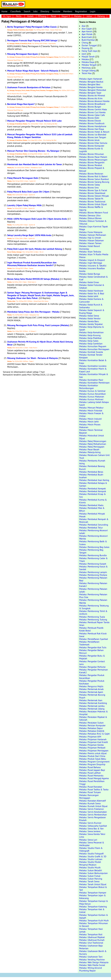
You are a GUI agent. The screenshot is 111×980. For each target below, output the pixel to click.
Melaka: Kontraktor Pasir (91, 380)
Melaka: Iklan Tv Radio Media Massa (94, 256)
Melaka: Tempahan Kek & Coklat (92, 911)
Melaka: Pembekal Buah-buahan (91, 476)
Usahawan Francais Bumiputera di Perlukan (29, 87)
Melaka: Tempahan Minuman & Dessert (94, 925)
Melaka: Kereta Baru (89, 321)
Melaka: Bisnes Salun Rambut (94, 179)
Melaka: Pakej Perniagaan (92, 447)
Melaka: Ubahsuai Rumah (92, 940)
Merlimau (86, 68)
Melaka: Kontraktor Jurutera (93, 366)
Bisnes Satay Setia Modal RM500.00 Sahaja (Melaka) (33, 279)
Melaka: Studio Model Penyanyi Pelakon (90, 863)
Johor (89, 16)
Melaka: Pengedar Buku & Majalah (92, 657)
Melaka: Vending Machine (92, 960)
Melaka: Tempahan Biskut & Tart (93, 888)
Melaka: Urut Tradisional (91, 943)
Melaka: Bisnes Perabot (91, 165)
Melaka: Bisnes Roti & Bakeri (93, 176)
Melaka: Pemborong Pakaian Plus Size (93, 596)
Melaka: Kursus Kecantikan (92, 394)
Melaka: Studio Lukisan (91, 859)
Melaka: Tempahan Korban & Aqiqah (94, 916)
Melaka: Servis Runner (90, 823)
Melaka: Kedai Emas (89, 282)
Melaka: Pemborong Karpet (93, 564)
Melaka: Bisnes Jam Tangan (93, 137)
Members (68, 11)
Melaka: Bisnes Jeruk (89, 140)
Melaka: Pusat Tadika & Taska (94, 789)
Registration (81, 11)
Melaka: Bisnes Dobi (89, 118)
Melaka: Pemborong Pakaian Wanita (93, 601)
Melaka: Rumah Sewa (90, 803)
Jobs (35, 11)
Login (93, 11)
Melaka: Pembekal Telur (91, 528)
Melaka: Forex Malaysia (91, 232)
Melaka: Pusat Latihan (90, 773)
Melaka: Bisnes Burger (90, 107)
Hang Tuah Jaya (89, 51)
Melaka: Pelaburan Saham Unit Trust (94, 456)
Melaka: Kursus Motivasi (91, 399)
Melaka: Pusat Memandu (91, 775)
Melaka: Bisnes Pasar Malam (93, 157)
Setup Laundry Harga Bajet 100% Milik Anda (29, 235)
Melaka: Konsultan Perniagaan (94, 349)
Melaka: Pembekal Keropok (93, 491)
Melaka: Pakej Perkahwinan (93, 444)
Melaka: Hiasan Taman (90, 243)
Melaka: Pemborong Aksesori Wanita (93, 537)
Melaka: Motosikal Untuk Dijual (92, 437)
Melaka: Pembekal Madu (91, 505)
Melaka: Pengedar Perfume (92, 667)
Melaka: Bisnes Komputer (92, 146)
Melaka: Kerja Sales (89, 341)
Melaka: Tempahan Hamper (93, 893)
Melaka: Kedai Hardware (91, 291)
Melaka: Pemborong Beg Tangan (91, 551)
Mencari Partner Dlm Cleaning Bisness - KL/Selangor (33, 151)
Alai (84, 26)
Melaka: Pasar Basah (89, 449)
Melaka (78, 16)
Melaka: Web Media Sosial (92, 965)
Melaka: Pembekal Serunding (94, 525)
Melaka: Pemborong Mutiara (93, 575)
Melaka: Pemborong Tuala (92, 617)
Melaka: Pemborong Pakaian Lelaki (93, 590)
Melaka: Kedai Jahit (89, 296)
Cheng (85, 43)
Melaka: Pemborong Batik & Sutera (93, 543)
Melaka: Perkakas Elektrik (92, 731)
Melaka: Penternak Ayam (91, 692)
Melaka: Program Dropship (92, 764)
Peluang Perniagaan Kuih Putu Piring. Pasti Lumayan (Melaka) (38, 325)
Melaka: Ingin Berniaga (91, 263)
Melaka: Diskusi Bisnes (90, 218)
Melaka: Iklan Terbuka (90, 252)
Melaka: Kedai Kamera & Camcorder (91, 300)
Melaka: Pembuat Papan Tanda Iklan (94, 624)
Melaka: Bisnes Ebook (90, 121)
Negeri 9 (66, 16)
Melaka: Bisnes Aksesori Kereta (94, 101)
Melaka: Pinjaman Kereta (91, 745)
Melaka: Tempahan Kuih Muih (94, 920)
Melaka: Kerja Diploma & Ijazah (92, 328)
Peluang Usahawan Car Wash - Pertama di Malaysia (33, 358)
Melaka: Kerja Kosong (90, 335)
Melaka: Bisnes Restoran (91, 174)
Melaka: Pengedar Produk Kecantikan (92, 677)
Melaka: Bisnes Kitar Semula (93, 143)
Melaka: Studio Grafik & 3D (93, 856)
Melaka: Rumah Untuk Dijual (93, 806)
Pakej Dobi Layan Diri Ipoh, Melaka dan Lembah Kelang (35, 249)
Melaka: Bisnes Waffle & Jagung (91, 208)
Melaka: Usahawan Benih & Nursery (93, 952)
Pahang (101, 16)
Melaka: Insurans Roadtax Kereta (92, 270)
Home (4, 11)
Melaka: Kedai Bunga (90, 274)
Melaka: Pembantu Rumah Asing (92, 462)
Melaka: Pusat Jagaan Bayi (92, 770)
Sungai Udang (89, 70)
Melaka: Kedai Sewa (89, 316)
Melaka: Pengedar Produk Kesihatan (92, 682)
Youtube (56, 11)
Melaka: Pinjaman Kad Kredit (94, 742)
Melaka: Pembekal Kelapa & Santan (93, 484)
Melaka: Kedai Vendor (90, 318)
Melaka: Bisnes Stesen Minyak (94, 196)
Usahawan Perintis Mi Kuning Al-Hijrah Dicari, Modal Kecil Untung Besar (40, 343)
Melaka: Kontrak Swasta (91, 352)
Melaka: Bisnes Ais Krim (91, 98)
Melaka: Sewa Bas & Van (91, 829)
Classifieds (16, 11)
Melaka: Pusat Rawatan (91, 787)
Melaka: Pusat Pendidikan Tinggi (92, 783)
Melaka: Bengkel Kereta (91, 87)
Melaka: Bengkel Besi (90, 84)
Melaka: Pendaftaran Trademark (89, 643)
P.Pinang (42, 16)
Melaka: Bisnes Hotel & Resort (94, 132)
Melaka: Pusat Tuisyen (90, 792)
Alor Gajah (87, 29)
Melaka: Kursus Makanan (92, 397)
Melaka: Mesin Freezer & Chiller (91, 415)
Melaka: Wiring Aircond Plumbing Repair (91, 969)
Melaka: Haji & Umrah (90, 238)
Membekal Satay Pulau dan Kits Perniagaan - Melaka (33, 312)
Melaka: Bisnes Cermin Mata (93, 109)
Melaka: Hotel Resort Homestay (90, 247)
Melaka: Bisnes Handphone (93, 126)
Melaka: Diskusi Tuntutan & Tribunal (93, 222)
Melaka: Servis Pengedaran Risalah (92, 819)
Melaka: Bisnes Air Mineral (92, 95)
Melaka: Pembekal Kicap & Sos (92, 495)
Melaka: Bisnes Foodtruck (92, 123)
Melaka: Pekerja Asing (90, 452)
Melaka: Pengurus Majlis (91, 686)
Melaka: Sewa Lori (88, 840)
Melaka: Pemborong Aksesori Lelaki (93, 532)
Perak (54, 16)
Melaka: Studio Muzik (90, 867)
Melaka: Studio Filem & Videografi (91, 849)
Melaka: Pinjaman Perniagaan (94, 751)
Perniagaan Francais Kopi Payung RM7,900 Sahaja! (32, 40)
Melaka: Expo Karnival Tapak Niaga (94, 228)
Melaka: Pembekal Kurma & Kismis (93, 501)
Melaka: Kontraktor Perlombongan (89, 387)
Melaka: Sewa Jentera (90, 831)
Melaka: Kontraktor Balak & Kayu (93, 362)
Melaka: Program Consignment (94, 762)
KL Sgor (7, 16)
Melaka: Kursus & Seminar (92, 391)
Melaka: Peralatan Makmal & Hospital (94, 713)
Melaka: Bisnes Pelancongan (93, 160)
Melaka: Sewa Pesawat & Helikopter (92, 844)
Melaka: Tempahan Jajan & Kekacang (92, 897)
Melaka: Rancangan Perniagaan (89, 796)
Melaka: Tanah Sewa (89, 881)
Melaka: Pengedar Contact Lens (92, 663)
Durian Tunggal (89, 45)
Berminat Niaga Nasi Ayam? (21, 104)
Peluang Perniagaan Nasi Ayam (23, 54)
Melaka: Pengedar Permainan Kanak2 (94, 671)
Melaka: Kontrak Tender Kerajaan (91, 356)
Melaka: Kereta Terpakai (91, 324)
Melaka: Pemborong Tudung (93, 619)
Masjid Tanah (88, 57)
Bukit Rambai (88, 40)
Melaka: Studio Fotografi (91, 853)
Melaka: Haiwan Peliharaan (93, 235)
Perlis (19, 16)
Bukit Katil (87, 37)
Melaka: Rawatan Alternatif (92, 801)
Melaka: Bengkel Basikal (91, 82)
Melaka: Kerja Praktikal (90, 338)
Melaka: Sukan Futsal (90, 876)
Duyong (85, 48)
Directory (45, 11)
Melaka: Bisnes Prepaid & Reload (92, 169)
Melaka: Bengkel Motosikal (93, 90)
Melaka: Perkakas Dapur (91, 728)
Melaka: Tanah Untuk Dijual (93, 884)
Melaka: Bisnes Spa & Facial (93, 190)
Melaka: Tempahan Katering (93, 907)
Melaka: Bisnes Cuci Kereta (92, 112)
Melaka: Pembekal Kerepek (92, 488)
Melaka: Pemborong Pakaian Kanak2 (93, 585)
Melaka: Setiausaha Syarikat (93, 826)
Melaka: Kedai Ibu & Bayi (92, 293)
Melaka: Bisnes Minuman (92, 154)
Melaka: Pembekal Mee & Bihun (92, 509)
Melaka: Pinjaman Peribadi (92, 748)
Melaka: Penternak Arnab (91, 689)
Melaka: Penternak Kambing (93, 703)
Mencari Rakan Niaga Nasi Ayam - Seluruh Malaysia (33, 71)
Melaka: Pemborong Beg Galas (94, 547)
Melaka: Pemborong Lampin (93, 572)
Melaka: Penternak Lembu (92, 706)
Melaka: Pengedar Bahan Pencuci (91, 652)
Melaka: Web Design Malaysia (94, 962)
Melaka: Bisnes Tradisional (92, 201)
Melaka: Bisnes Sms (89, 188)
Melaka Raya (88, 62)
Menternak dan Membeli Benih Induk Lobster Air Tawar (35, 164)
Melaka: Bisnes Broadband (92, 104)
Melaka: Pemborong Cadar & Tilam (93, 560)
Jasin (84, 54)
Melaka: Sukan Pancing (91, 879)
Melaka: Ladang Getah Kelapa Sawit (94, 403)
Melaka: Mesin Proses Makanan (90, 426)
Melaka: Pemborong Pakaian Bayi (93, 579)
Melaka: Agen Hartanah (91, 79)
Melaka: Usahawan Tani (91, 957)
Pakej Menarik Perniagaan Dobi (23, 178)
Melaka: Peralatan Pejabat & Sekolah (93, 718)
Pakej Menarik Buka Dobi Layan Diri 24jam (28, 192)
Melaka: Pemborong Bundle (93, 555)
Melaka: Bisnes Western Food (94, 213)
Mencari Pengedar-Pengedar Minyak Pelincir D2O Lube (34, 121)
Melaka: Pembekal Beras (91, 472)
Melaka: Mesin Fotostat (91, 410)
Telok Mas (87, 73)
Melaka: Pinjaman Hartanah (93, 739)
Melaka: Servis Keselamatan (93, 812)
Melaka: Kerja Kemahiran (91, 332)
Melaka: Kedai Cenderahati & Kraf (94, 278)
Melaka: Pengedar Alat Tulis (93, 647)
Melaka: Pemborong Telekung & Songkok (94, 607)
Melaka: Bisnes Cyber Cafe (92, 115)
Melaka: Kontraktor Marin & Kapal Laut (93, 370)
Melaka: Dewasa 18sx (90, 215)
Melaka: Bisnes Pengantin (92, 162)
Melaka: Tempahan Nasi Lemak (91, 930)
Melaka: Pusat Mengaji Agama (94, 778)
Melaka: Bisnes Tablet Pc (91, 199)
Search (27, 11)
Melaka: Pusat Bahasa (90, 767)
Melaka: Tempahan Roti (91, 934)
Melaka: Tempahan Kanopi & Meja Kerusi (94, 902)
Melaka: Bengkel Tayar (90, 93)
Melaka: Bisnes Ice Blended (93, 135)
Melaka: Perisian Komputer (92, 725)
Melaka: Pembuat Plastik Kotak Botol (91, 629)
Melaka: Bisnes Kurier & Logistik (91, 150)
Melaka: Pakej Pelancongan (93, 441)
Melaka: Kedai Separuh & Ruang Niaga (92, 311)
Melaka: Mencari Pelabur (91, 408)
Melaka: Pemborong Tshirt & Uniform (93, 612)
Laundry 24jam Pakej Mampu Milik (24, 205)
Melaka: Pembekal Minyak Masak (92, 515)
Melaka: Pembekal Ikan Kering (94, 480)
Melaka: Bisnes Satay (90, 185)
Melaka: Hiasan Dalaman (91, 240)
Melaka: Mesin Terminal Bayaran (91, 431)
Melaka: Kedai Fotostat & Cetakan (92, 286)
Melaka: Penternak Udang (92, 709)
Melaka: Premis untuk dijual (93, 753)
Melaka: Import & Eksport (92, 260)
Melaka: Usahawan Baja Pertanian (91, 947)
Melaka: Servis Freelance (91, 809)
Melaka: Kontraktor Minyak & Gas (94, 376)
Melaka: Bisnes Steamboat (92, 193)
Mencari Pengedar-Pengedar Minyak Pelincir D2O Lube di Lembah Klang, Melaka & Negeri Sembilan (40, 136)
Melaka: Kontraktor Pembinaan (94, 383)
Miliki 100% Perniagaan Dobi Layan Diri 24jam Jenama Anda (37, 219)
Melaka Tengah (89, 65)
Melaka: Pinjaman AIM (90, 737)
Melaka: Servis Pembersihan (93, 815)
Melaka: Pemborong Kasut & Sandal (93, 568)
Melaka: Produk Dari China (92, 756)
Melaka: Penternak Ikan (91, 700)
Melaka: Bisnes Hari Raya (92, 129)
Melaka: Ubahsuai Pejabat (92, 937)
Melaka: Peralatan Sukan (91, 723)
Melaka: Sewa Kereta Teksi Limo (92, 835)
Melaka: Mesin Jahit (89, 422)
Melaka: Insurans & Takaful (93, 266)
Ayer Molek (87, 34)
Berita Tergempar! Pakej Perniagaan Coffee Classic (32, 27)
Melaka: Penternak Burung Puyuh (92, 696)
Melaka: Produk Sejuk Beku (93, 759)
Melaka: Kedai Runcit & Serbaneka (91, 306)
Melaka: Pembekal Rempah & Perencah (94, 521)
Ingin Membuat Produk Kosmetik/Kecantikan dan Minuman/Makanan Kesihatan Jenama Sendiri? (32, 264)
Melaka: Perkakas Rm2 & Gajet (94, 734)
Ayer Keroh (87, 31)
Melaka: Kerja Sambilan (91, 344)
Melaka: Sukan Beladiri (91, 870)
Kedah (30, 16)
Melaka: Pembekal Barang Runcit (92, 467)
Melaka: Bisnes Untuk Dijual (93, 204)
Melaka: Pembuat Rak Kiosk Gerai (93, 635)
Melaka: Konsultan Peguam (93, 346)
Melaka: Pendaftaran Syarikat (94, 639)
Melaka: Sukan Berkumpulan (93, 873)
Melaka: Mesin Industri (90, 419)
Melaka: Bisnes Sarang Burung (94, 182)
